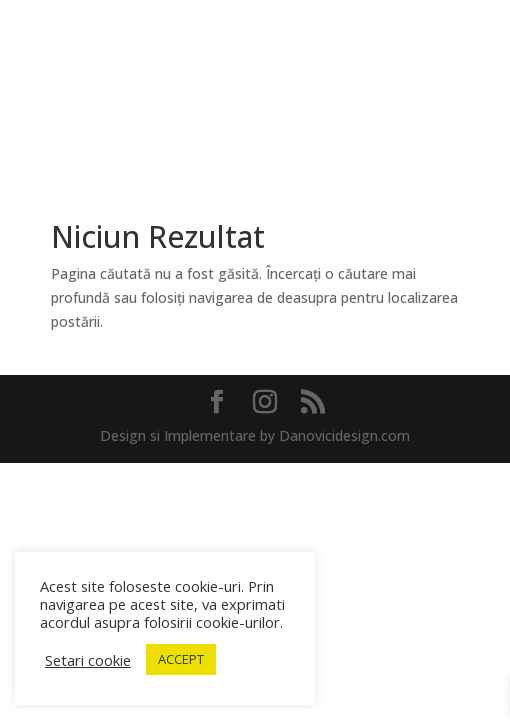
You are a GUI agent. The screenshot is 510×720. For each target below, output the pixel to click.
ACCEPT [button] (181, 659)
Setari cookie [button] (88, 660)
